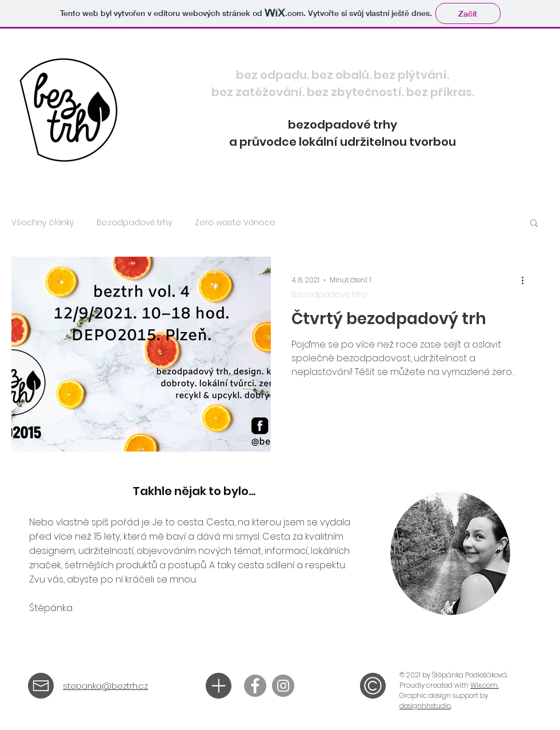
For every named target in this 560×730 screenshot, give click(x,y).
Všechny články (43, 223)
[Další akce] (526, 280)
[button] (534, 224)
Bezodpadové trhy (134, 223)
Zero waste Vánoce (235, 223)
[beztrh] (255, 686)
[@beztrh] (283, 686)
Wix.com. (485, 685)
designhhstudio (425, 706)
